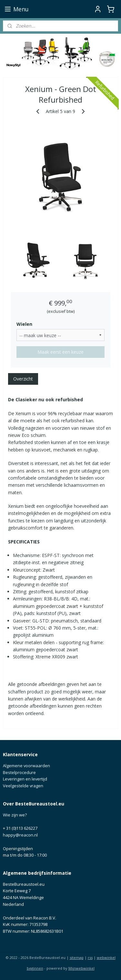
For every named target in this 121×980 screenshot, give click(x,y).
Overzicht (23, 379)
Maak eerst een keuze (60, 352)
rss (90, 957)
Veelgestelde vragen (23, 786)
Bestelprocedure (19, 772)
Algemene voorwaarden (26, 766)
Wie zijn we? (15, 815)
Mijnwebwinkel (81, 968)
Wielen (24, 324)
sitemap (77, 957)
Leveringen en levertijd (25, 779)
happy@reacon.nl (20, 835)
